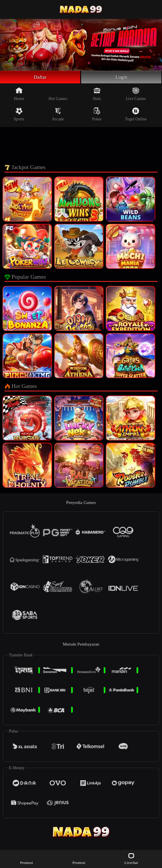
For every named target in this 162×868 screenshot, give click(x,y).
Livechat (131, 859)
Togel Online (136, 115)
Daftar (40, 78)
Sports (19, 115)
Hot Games (58, 95)
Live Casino (136, 95)
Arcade (58, 115)
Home (19, 95)
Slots (97, 95)
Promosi (26, 859)
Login (121, 78)
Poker (97, 115)
